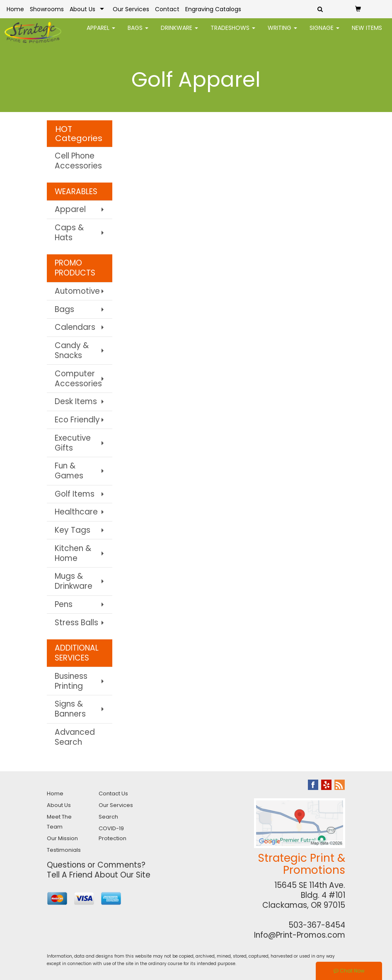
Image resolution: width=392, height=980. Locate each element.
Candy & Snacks (72, 350)
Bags (138, 33)
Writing (282, 33)
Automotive (77, 291)
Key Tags (73, 530)
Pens (64, 604)
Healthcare (76, 512)
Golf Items (75, 494)
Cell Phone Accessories (78, 161)
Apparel (101, 33)
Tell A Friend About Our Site (99, 875)
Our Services (131, 9)
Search (108, 817)
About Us (82, 9)
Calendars (75, 327)
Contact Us (113, 794)
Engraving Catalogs (213, 9)
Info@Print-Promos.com (300, 935)
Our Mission (62, 838)
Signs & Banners (70, 709)
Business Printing (71, 681)
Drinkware (179, 33)
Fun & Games (69, 471)
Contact (167, 9)
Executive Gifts (73, 443)
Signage (324, 33)
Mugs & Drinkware (74, 581)
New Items (367, 33)
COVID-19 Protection (113, 833)
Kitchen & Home (73, 553)
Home (15, 9)
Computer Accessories (78, 379)
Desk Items (76, 401)
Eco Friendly (77, 420)
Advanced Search (75, 737)
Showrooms (47, 9)
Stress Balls (76, 623)
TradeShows (233, 33)
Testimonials (64, 850)
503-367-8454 (317, 925)
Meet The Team (59, 822)
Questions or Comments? (96, 865)
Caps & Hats (69, 233)
